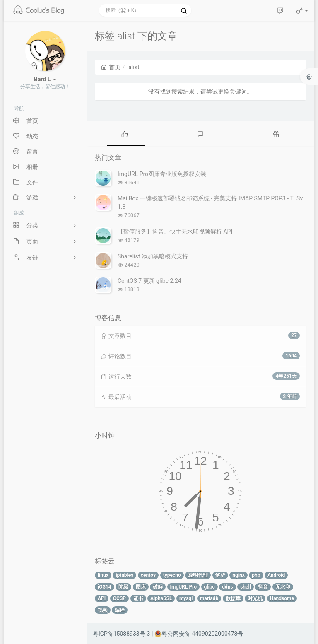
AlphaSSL (161, 598)
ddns (227, 587)
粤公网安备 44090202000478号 (199, 634)
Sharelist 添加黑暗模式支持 (153, 256)
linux (103, 575)
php (256, 575)
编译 (120, 610)
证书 (138, 598)
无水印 (283, 587)
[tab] (124, 133)
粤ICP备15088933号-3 (121, 634)
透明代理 (198, 575)
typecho (172, 575)
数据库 (233, 598)
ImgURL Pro (184, 587)
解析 (220, 575)
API (102, 598)
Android (276, 575)
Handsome (282, 598)
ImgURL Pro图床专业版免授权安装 (162, 174)
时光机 (255, 598)
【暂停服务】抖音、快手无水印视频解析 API (175, 232)
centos (148, 575)
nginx (238, 575)
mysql (186, 598)
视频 (103, 610)
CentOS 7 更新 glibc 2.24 (149, 281)
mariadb (209, 598)
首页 (111, 67)
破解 (158, 587)
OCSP (119, 598)
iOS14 (105, 587)
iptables (124, 575)
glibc (210, 587)
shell (246, 587)
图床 (141, 587)
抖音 (263, 587)
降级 (123, 587)
